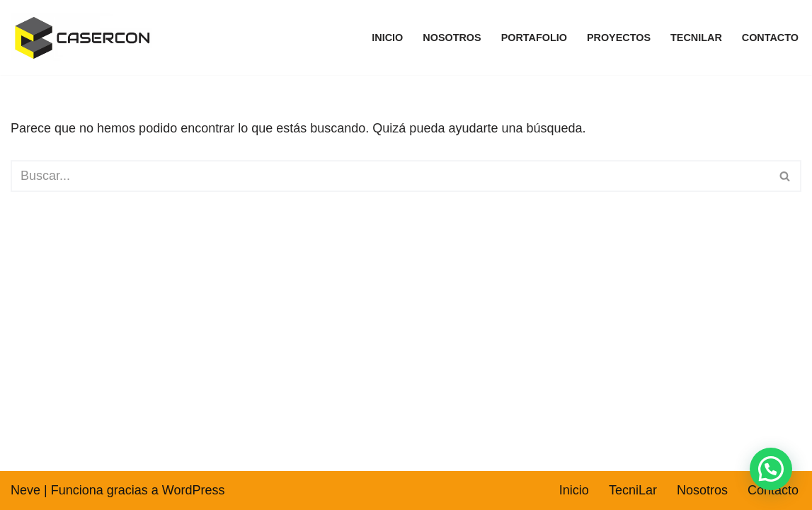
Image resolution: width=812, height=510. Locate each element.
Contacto (770, 38)
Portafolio (534, 38)
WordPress (194, 490)
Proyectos (619, 38)
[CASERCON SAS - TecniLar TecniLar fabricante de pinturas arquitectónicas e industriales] (85, 38)
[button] (771, 469)
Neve (25, 490)
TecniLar (696, 38)
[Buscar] (390, 176)
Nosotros (452, 38)
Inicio (387, 38)
